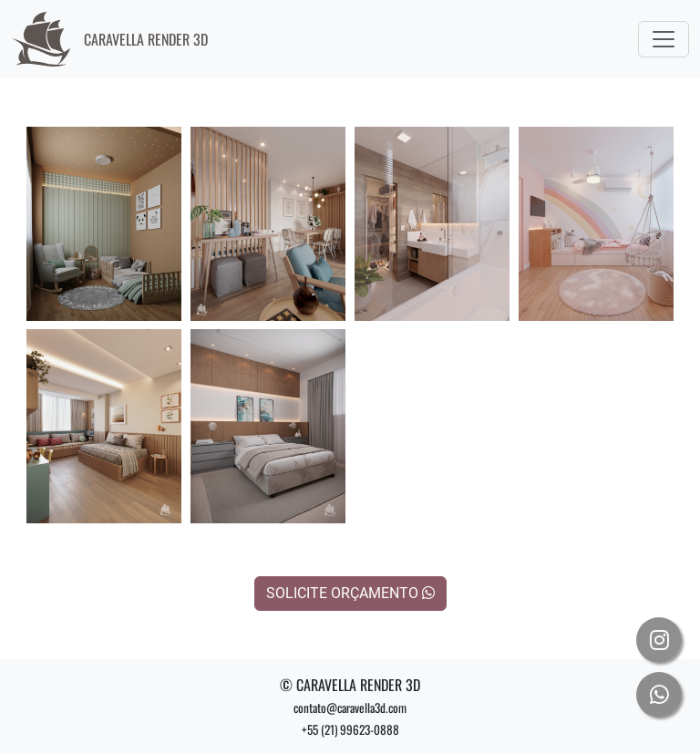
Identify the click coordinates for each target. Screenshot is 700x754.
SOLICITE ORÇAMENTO (350, 593)
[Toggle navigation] (664, 39)
